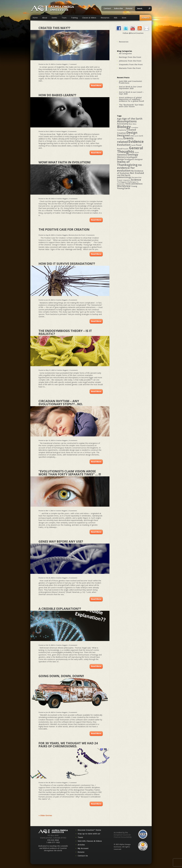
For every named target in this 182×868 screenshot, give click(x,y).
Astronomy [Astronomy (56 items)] (123, 124)
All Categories (125, 53)
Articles (81, 845)
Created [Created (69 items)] (131, 130)
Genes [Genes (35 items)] (137, 152)
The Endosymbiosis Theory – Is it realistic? (65, 332)
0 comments (72, 131)
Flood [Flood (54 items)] (139, 145)
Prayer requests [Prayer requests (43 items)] (124, 180)
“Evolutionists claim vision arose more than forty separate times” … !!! (70, 473)
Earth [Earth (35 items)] (136, 136)
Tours (64, 18)
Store (124, 18)
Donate (129, 9)
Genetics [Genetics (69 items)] (122, 155)
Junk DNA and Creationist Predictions (130, 82)
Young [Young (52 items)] (134, 186)
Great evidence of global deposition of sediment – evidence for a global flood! (131, 99)
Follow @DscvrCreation (133, 33)
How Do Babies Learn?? (57, 95)
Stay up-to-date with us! (89, 834)
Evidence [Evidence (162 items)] (136, 141)
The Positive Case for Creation (64, 229)
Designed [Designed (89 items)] (123, 135)
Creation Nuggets (62, 64)
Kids (116, 18)
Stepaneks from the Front (131, 64)
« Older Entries (45, 815)
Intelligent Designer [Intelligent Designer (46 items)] (134, 159)
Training (74, 18)
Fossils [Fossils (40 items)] (126, 149)
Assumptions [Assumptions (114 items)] (127, 121)
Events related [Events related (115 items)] (125, 140)
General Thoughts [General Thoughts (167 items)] (130, 150)
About (45, 18)
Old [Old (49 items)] (119, 175)
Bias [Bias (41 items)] (130, 124)
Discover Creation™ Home (89, 830)
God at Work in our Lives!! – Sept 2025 (131, 93)
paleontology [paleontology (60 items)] (124, 177)
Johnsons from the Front (130, 61)
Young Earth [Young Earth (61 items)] (124, 188)
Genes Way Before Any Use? (61, 541)
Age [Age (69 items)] (119, 119)
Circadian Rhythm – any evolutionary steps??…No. (61, 402)
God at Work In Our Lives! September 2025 (130, 87)
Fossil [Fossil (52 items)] (120, 149)
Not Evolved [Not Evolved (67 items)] (137, 173)
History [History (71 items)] (121, 157)
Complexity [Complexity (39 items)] (122, 130)
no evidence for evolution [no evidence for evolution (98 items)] (129, 168)
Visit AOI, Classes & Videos (90, 841)
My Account (83, 848)
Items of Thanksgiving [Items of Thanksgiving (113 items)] (127, 163)
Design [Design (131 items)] (132, 132)
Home (35, 18)
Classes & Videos (89, 18)
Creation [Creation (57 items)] (121, 133)
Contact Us (83, 856)
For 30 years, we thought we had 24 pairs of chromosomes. (68, 745)
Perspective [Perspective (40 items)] (137, 177)
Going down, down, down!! (61, 676)
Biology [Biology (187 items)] (124, 127)
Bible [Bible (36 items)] (135, 124)
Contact (107, 9)
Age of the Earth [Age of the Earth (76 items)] (132, 119)
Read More (96, 85)
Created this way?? (54, 28)
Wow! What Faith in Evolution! (65, 162)
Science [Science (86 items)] (136, 180)
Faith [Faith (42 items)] (133, 145)
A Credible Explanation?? (60, 609)
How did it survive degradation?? (67, 263)
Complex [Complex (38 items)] (135, 127)
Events (54, 18)
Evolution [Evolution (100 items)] (124, 145)
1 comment (73, 64)
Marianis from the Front (77, 235)
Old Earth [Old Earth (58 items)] (126, 175)
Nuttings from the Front (130, 57)
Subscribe (118, 9)
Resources (105, 18)
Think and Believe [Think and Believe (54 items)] (134, 184)
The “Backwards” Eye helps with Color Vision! (131, 106)
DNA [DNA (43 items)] (132, 136)
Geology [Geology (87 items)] (133, 154)
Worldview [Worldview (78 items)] (124, 186)
